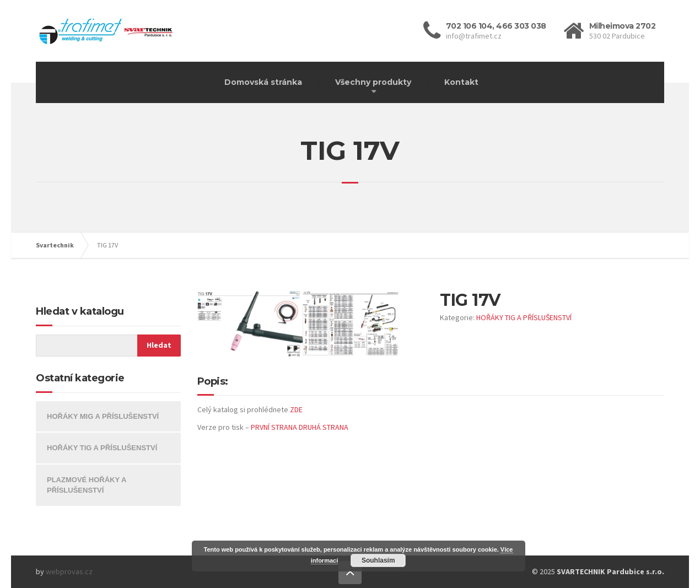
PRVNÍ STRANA (274, 427)
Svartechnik (55, 245)
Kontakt (461, 82)
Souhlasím (378, 560)
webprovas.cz (69, 571)
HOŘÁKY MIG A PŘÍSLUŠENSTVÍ (103, 416)
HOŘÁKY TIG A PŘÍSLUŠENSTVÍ (524, 317)
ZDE (296, 409)
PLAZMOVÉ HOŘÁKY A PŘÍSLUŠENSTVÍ (87, 485)
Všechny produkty (373, 82)
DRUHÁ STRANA (324, 427)
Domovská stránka (263, 82)
